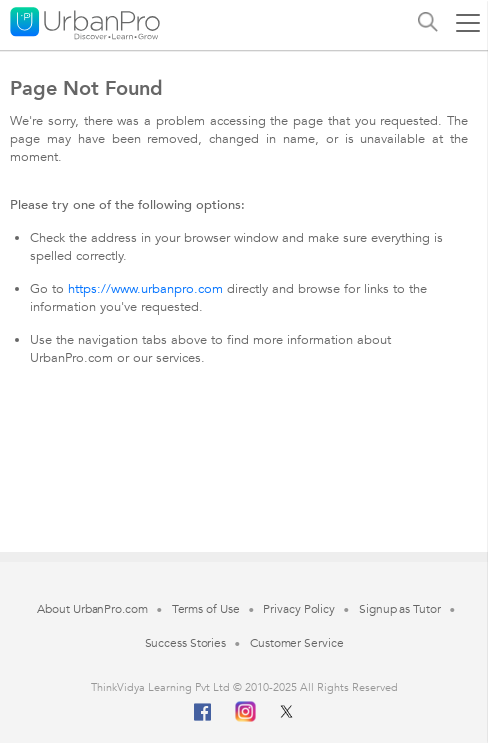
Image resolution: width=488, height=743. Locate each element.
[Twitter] (286, 709)
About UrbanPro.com (92, 609)
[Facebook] (203, 720)
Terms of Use (206, 609)
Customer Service (296, 643)
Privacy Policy (299, 609)
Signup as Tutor (400, 609)
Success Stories (186, 643)
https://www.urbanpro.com (145, 289)
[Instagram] (245, 709)
